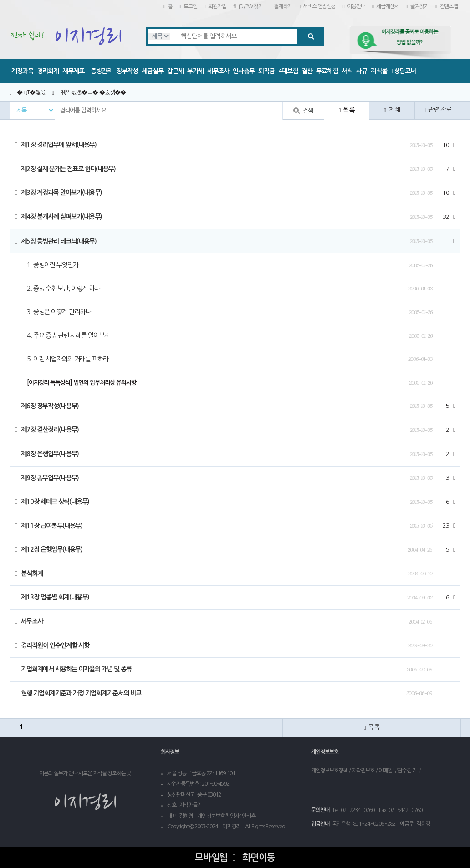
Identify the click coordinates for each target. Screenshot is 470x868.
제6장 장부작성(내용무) (47, 406)
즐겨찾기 (417, 6)
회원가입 (215, 6)
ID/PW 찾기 (248, 6)
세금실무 (153, 71)
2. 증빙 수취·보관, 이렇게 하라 (63, 289)
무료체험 (327, 71)
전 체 (392, 110)
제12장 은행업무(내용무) (49, 549)
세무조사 (218, 71)
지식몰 (379, 71)
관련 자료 (437, 109)
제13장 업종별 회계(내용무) (52, 597)
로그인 (188, 6)
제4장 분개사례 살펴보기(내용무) (59, 217)
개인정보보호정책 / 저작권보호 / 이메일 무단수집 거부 (366, 771)
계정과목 (22, 71)
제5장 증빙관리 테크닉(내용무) (56, 241)
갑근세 (175, 71)
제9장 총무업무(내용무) (47, 478)
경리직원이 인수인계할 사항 (52, 645)
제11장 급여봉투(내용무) (49, 526)
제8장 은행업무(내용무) (47, 454)
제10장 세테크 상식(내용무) (52, 502)
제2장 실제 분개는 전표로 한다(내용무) (65, 169)
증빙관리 (102, 71)
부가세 (195, 71)
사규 (362, 71)
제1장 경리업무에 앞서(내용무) (56, 145)
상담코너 (403, 71)
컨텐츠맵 (447, 6)
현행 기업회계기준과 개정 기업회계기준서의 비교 (78, 693)
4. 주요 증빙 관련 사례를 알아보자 (68, 335)
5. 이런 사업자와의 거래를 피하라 (68, 359)
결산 (307, 71)
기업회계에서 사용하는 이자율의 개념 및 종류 (73, 669)
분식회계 (29, 574)
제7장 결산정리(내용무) (47, 430)
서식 (347, 71)
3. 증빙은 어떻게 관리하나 (59, 312)
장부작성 (127, 71)
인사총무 (244, 71)
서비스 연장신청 (317, 6)
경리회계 (48, 71)
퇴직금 (266, 71)
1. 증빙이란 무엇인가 (53, 265)
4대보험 (288, 71)
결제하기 (281, 6)
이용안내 (354, 6)
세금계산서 (386, 6)
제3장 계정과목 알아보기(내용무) (59, 193)
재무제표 (73, 71)
